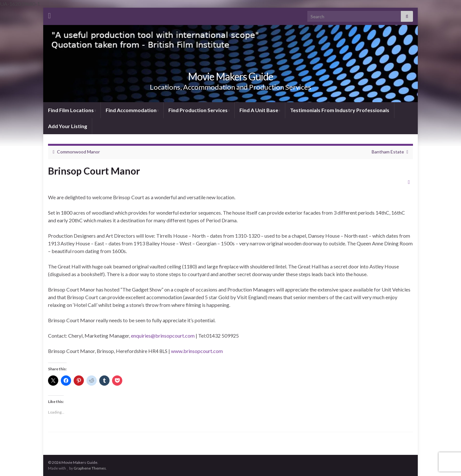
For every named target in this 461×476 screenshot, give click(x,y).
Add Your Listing (68, 126)
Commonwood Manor (78, 152)
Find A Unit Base (260, 110)
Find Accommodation (132, 110)
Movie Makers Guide (230, 76)
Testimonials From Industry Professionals (340, 110)
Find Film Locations (72, 110)
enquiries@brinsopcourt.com (163, 336)
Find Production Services (199, 110)
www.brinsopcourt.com (197, 351)
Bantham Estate (388, 152)
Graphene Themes (90, 468)
